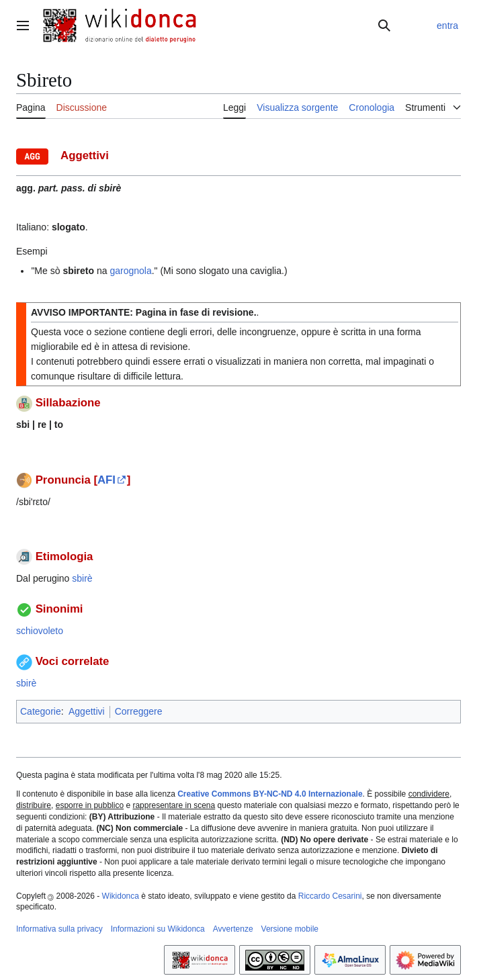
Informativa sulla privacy (59, 929)
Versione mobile (290, 929)
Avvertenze (233, 929)
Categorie (41, 711)
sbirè (82, 578)
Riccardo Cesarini (330, 896)
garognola (130, 271)
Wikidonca (121, 896)
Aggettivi (87, 711)
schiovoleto (40, 631)
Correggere (139, 711)
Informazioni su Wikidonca (158, 929)
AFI (106, 480)
